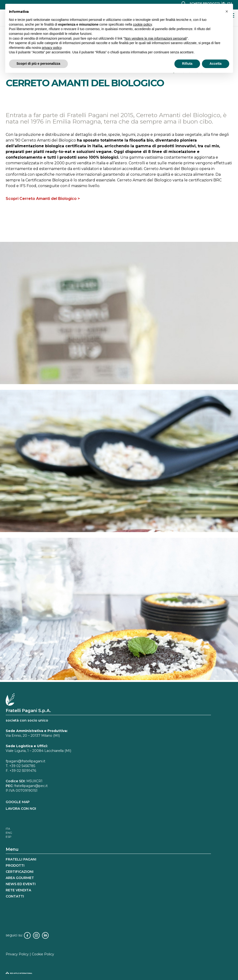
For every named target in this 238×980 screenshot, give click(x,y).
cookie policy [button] (142, 24)
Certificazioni (20, 872)
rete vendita (18, 890)
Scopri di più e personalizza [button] (38, 64)
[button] (227, 11)
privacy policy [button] (52, 48)
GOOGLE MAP (18, 802)
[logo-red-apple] (119, 974)
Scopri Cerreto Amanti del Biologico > (43, 199)
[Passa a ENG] (9, 833)
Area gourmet (20, 878)
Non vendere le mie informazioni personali (156, 38)
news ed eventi (21, 884)
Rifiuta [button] (187, 64)
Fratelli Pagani (21, 859)
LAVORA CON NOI (21, 809)
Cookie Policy (43, 954)
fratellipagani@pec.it (31, 786)
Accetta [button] (216, 64)
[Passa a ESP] (9, 837)
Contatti (15, 896)
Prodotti (15, 865)
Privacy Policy (17, 954)
